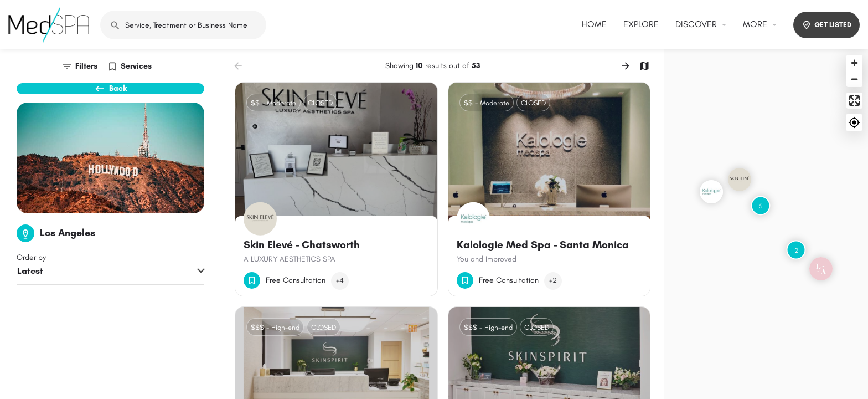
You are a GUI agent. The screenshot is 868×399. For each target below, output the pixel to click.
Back (111, 94)
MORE (755, 24)
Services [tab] (136, 66)
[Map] (766, 224)
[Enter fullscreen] (854, 101)
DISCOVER (696, 24)
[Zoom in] (854, 63)
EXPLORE (641, 24)
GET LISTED (826, 25)
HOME (594, 24)
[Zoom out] (854, 79)
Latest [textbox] (30, 290)
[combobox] (110, 291)
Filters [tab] (86, 66)
